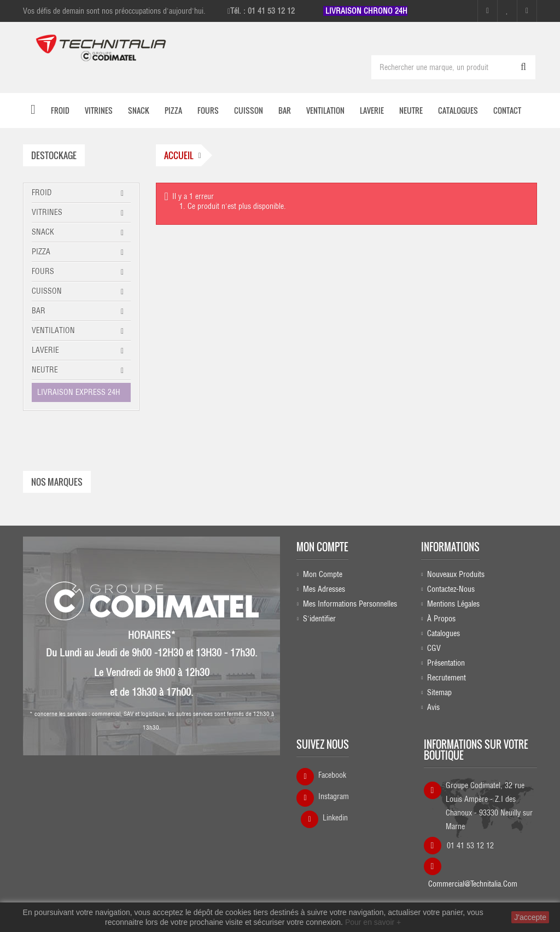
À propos (441, 619)
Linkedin (335, 818)
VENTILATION (53, 330)
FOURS (43, 271)
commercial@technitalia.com (473, 880)
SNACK (43, 232)
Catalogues (444, 633)
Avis (433, 707)
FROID (42, 193)
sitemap (439, 692)
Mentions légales (453, 604)
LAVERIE (45, 350)
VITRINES (47, 212)
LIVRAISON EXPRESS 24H (79, 392)
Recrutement (447, 678)
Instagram (334, 796)
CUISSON (47, 291)
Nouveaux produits (456, 574)
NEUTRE (45, 370)
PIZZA (41, 252)
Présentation (446, 663)
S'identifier (319, 619)
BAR (39, 311)
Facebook (332, 775)
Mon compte (322, 547)
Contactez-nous (451, 589)
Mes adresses (324, 589)
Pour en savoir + (373, 922)
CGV (434, 648)
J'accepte (530, 917)
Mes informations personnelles (350, 604)
